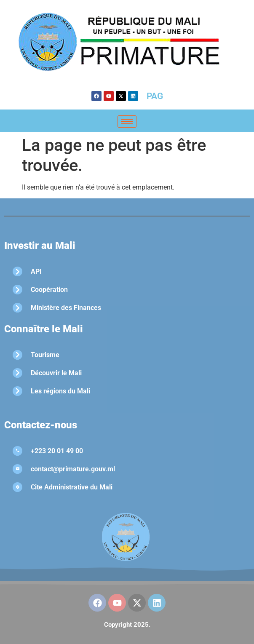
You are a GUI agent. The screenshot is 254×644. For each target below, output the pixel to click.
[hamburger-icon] (127, 122)
